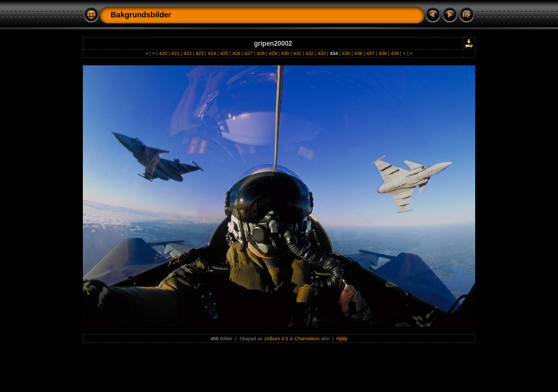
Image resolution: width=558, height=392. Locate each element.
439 (395, 53)
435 (346, 53)
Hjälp (342, 339)
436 (358, 53)
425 (224, 53)
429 (273, 53)
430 (285, 53)
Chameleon (307, 339)
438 (383, 53)
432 (310, 53)
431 (298, 53)
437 (371, 53)
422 (187, 53)
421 (175, 53)
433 (322, 53)
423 (200, 53)
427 (248, 53)
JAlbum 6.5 (276, 339)
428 (260, 53)
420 (163, 53)
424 (212, 53)
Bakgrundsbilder (141, 15)
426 (236, 53)
